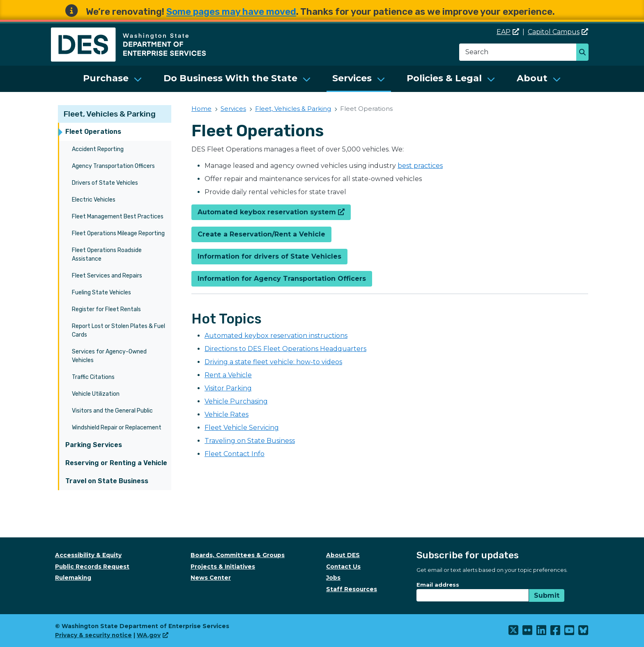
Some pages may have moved (231, 12)
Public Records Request (92, 567)
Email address (438, 585)
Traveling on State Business (250, 441)
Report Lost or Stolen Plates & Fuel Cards (118, 330)
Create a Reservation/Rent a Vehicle (261, 234)
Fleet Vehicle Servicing (242, 428)
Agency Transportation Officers (113, 166)
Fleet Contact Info (235, 454)
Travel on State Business (107, 481)
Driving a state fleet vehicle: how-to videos (273, 362)
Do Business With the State (230, 78)
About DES (343, 555)
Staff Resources (352, 589)
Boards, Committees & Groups (238, 555)
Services (352, 78)
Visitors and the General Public (112, 411)
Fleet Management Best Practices (118, 217)
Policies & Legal (444, 78)
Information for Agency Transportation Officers (282, 279)
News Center (211, 578)
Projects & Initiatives (223, 567)
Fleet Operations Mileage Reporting (118, 233)
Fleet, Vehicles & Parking (110, 114)
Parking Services (94, 445)
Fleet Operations (93, 132)
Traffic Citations (93, 377)
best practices (420, 166)
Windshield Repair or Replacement (117, 428)
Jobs (333, 578)
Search (585, 53)
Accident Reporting (98, 149)
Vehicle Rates (227, 414)
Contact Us (343, 567)
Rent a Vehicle (228, 375)
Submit (547, 595)
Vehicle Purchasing (236, 401)
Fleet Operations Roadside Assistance (107, 255)
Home (201, 109)
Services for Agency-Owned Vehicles (109, 356)
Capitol (558, 32)
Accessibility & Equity (88, 555)
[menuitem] (113, 79)
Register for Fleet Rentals (106, 309)
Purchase (106, 78)
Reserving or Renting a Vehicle (116, 463)
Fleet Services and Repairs (107, 276)
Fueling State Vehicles (101, 293)
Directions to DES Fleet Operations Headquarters (285, 349)
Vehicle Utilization (96, 394)
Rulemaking (73, 578)
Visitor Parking (228, 388)
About (532, 78)
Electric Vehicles (94, 200)
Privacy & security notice (93, 635)
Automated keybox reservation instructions (276, 336)
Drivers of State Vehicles (105, 183)
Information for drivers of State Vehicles (269, 256)
